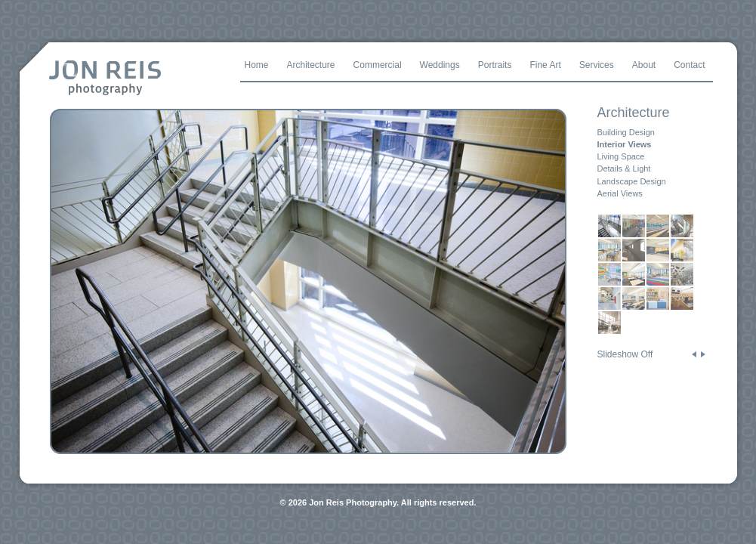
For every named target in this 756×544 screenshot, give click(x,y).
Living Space (621, 156)
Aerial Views (620, 193)
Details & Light (624, 168)
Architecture (634, 113)
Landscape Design (632, 181)
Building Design (626, 132)
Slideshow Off (625, 354)
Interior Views (625, 144)
